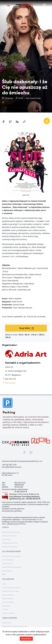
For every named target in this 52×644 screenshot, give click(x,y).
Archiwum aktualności (10, 543)
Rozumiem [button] (26, 639)
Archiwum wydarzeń (9, 536)
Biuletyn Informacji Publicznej (24, 494)
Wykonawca (6, 606)
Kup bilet (27, 328)
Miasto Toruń (7, 623)
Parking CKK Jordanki (10, 547)
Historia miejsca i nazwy (11, 591)
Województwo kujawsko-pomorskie (15, 626)
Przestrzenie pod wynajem (11, 556)
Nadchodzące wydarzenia (11, 532)
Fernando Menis (8, 602)
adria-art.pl (10, 383)
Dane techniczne (8, 598)
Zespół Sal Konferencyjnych (12, 567)
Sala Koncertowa (8, 560)
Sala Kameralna (8, 563)
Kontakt (5, 609)
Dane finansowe (8, 595)
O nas (4, 584)
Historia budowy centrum (11, 588)
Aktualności (6, 539)
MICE (4, 574)
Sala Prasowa (7, 571)
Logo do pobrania (9, 613)
